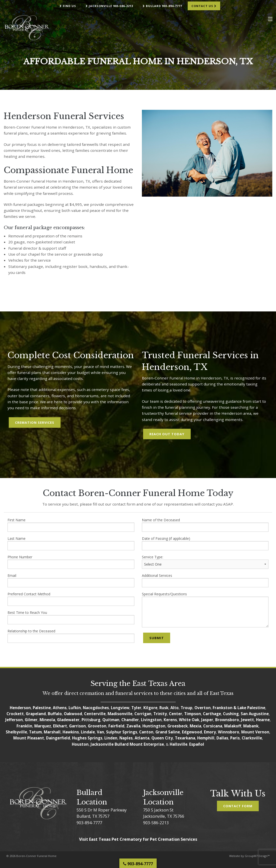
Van (100, 732)
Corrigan (143, 714)
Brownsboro (227, 720)
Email (71, 580)
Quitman (111, 720)
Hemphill (206, 738)
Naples (126, 738)
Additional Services (205, 580)
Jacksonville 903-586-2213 (109, 6)
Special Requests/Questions (205, 609)
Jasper (207, 720)
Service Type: (205, 562)
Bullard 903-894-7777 (162, 6)
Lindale (88, 732)
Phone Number (71, 562)
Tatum (35, 732)
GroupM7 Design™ (257, 856)
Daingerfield (58, 738)
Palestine (42, 708)
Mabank (251, 726)
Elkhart (60, 726)
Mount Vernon (255, 732)
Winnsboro (229, 732)
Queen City (162, 738)
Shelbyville (16, 732)
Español (197, 744)
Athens (60, 708)
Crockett (15, 714)
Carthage (212, 714)
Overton (203, 708)
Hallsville (179, 744)
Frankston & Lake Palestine (239, 708)
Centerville (95, 714)
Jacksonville (102, 744)
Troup (187, 708)
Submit (157, 638)
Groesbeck (178, 726)
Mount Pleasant (29, 738)
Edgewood (192, 732)
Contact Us (204, 6)
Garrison (77, 726)
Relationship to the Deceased (71, 636)
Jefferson (14, 720)
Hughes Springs (87, 738)
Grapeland (36, 714)
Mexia (195, 726)
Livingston (151, 720)
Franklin (24, 726)
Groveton (97, 726)
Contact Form (238, 806)
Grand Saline (168, 732)
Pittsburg (91, 720)
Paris (235, 738)
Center (176, 714)
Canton (146, 732)
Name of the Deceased (205, 525)
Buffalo (55, 714)
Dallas (222, 738)
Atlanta (142, 738)
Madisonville (120, 714)
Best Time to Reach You (71, 617)
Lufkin (75, 708)
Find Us (68, 6)
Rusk (164, 708)
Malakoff (233, 726)
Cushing (231, 714)
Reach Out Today (167, 434)
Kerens (170, 720)
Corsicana (213, 726)
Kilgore (150, 708)
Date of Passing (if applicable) (205, 543)
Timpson (193, 714)
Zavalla (133, 726)
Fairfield (116, 726)
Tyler (136, 708)
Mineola (47, 720)
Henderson (20, 708)
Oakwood (73, 714)
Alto (175, 708)
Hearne (263, 720)
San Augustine (255, 714)
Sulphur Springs (122, 732)
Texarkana (185, 738)
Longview (120, 708)
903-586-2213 (156, 823)
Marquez (43, 726)
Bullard (122, 744)
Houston (80, 744)
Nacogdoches (96, 708)
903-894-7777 (89, 823)
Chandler (130, 720)
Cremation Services (35, 422)
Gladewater (68, 720)
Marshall (52, 732)
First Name (71, 525)
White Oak (189, 720)
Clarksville (252, 738)
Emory (210, 732)
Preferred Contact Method (71, 599)
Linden (111, 738)
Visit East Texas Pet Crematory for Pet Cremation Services (138, 839)
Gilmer (31, 720)
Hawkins (71, 732)
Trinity (160, 714)
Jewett (247, 720)
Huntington (154, 726)
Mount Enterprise (147, 744)
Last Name (71, 543)
